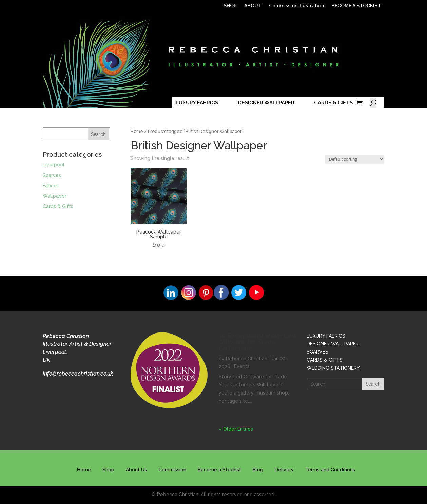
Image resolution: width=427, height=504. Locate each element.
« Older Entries (236, 429)
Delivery (284, 470)
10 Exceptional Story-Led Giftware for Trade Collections (257, 342)
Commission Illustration (296, 6)
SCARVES (317, 352)
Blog (258, 470)
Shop (108, 470)
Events (242, 366)
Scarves (52, 175)
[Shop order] (355, 159)
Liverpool (54, 165)
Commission (172, 470)
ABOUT (253, 6)
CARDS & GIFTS (333, 103)
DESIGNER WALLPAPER (266, 103)
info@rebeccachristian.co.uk (78, 374)
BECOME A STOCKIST (356, 6)
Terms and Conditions (330, 470)
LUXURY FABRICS (197, 103)
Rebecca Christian (247, 359)
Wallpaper (55, 196)
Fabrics (51, 186)
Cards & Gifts (58, 206)
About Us (136, 470)
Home (137, 131)
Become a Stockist (219, 470)
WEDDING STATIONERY (333, 368)
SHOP (230, 6)
